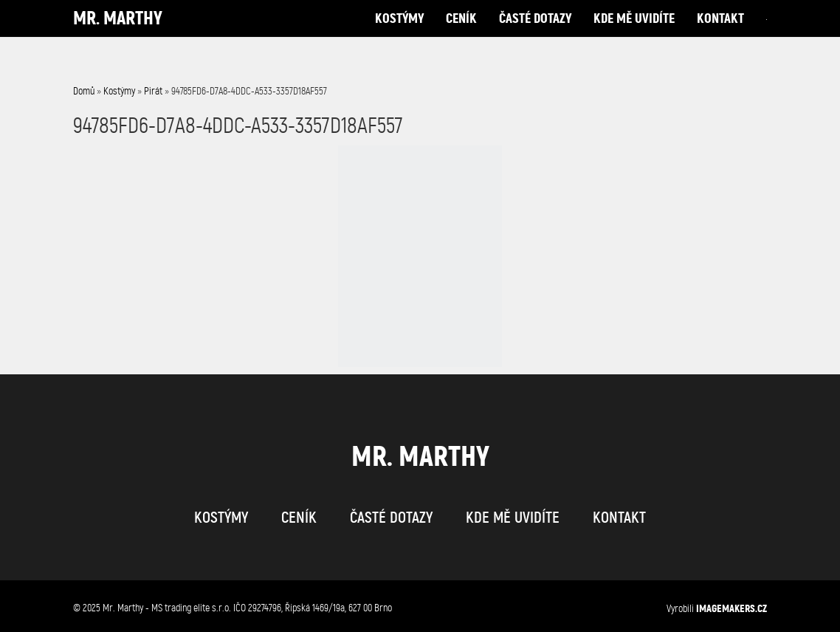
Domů (84, 91)
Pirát (153, 91)
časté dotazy (535, 33)
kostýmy (399, 33)
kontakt (720, 33)
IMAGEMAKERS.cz (731, 608)
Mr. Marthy (118, 33)
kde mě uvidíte (634, 33)
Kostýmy (119, 91)
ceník (461, 33)
